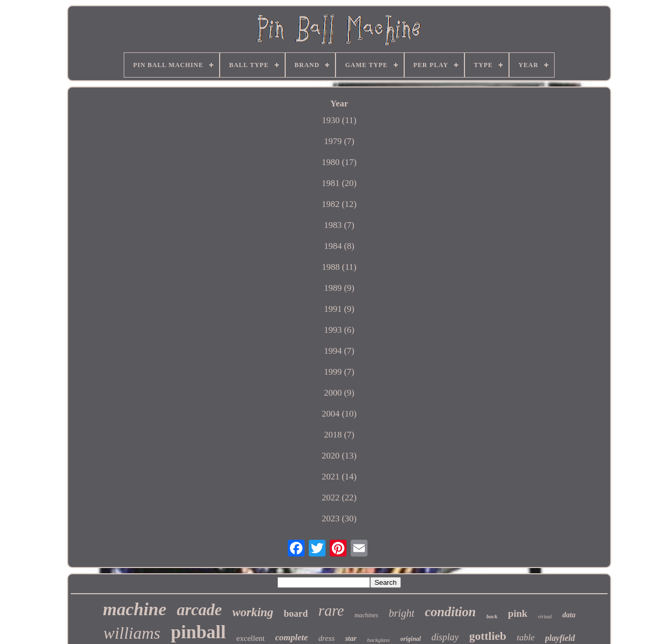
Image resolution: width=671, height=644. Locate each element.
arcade (199, 610)
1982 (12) (339, 204)
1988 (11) (339, 267)
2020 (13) (339, 456)
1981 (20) (339, 183)
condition (450, 612)
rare (331, 610)
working (253, 612)
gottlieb (488, 636)
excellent (251, 638)
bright (402, 613)
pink (518, 613)
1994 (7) (339, 351)
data (569, 615)
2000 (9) (339, 393)
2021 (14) (339, 477)
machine (134, 609)
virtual (545, 616)
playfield (560, 638)
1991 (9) (339, 309)
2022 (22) (339, 498)
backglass (378, 640)
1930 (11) (339, 120)
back (492, 616)
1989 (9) (339, 288)
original (411, 639)
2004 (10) (339, 414)
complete (291, 637)
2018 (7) (339, 435)
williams (132, 633)
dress (326, 638)
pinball (198, 632)
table (526, 637)
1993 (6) (339, 330)
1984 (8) (339, 246)
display (445, 637)
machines (366, 615)
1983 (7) (339, 225)
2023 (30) (339, 519)
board (296, 614)
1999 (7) (339, 372)
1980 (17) (339, 162)
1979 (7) (339, 141)
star (351, 638)
